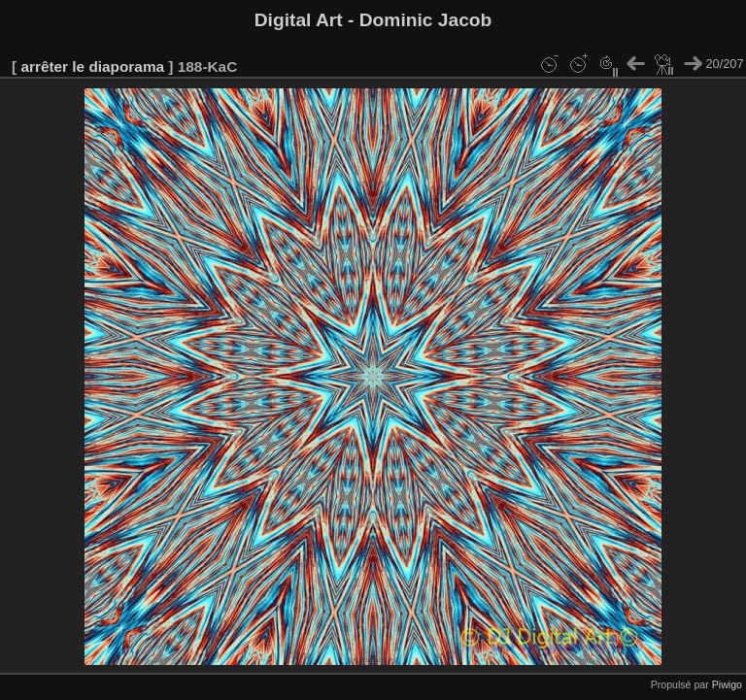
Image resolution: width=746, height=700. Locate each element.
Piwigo (727, 684)
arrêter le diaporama (92, 67)
